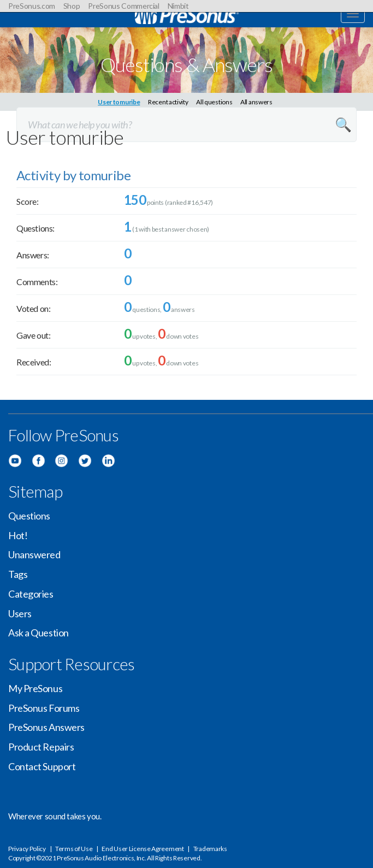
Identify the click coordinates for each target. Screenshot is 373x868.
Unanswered (34, 554)
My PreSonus (35, 688)
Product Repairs (41, 747)
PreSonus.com (32, 6)
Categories (31, 594)
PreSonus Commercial (123, 6)
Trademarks (210, 849)
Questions (29, 516)
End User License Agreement (143, 849)
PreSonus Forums (44, 708)
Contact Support (42, 766)
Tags (18, 574)
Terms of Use (74, 849)
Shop (72, 6)
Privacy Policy (27, 849)
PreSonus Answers (46, 727)
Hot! (18, 535)
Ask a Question (39, 633)
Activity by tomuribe (73, 175)
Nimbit (178, 6)
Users (20, 613)
